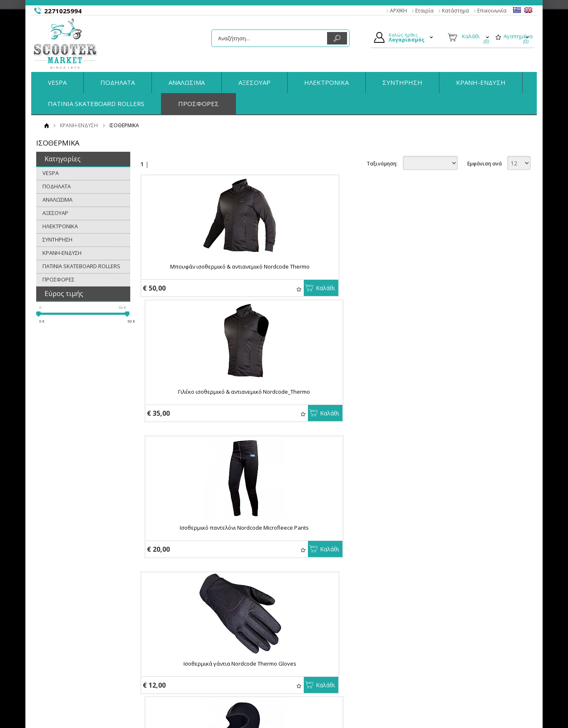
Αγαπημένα (222, 289)
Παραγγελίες (310, 669)
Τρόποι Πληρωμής (201, 640)
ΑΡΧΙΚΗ (398, 11)
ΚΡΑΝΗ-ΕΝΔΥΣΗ (481, 82)
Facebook (439, 640)
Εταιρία (424, 11)
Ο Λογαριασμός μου (319, 630)
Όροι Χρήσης (78, 650)
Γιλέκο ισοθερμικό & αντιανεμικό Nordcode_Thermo (330, 270)
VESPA (57, 82)
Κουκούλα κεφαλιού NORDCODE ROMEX (330, 405)
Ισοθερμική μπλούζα (202, 544)
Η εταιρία (73, 630)
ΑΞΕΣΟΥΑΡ (254, 82)
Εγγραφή (305, 650)
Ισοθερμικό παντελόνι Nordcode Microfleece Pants (459, 270)
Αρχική (46, 125)
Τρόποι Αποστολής (202, 650)
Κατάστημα (455, 11)
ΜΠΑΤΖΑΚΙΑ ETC (459, 544)
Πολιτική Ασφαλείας (203, 659)
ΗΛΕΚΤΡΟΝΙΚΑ (326, 82)
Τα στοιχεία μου (314, 659)
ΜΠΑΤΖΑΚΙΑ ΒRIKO (330, 544)
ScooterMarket (66, 44)
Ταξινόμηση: (382, 164)
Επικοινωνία (492, 11)
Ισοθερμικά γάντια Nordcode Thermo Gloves (202, 405)
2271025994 (63, 11)
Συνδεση (305, 640)
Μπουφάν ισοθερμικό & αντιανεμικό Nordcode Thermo (202, 270)
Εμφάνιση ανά (485, 164)
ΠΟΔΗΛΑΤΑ (118, 82)
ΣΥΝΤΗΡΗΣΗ (402, 82)
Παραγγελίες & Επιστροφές (212, 630)
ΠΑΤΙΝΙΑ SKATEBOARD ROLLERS (96, 104)
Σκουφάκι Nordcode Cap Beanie (459, 405)
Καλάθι (249, 288)
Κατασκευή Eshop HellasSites (485, 706)
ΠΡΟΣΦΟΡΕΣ (198, 104)
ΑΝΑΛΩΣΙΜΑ (187, 82)
